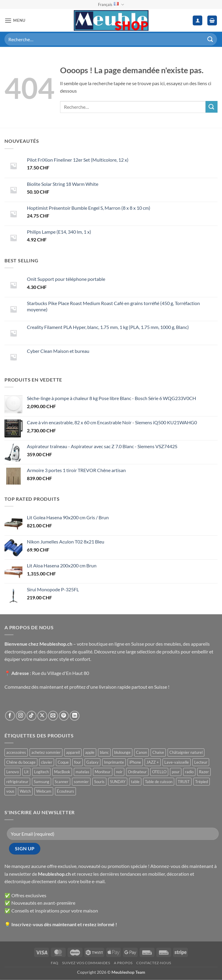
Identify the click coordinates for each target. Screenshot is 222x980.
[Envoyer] (210, 39)
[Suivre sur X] (42, 716)
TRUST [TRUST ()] (184, 782)
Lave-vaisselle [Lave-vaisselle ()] (177, 762)
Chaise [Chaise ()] (158, 752)
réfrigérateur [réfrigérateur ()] (17, 782)
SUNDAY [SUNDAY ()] (118, 782)
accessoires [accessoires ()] (16, 752)
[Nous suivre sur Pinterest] (64, 716)
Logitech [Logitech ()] (41, 772)
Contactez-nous (154, 963)
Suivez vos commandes (86, 963)
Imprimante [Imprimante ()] (114, 762)
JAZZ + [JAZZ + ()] (153, 762)
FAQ (55, 963)
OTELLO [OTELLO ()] (159, 772)
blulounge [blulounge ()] (122, 752)
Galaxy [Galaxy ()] (92, 762)
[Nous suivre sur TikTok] (32, 716)
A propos (123, 963)
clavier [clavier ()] (47, 762)
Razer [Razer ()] (204, 772)
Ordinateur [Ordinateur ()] (137, 772)
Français (111, 5)
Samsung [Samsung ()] (42, 782)
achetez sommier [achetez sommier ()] (46, 752)
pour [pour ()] (176, 772)
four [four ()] (78, 762)
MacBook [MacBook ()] (62, 772)
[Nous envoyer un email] (53, 716)
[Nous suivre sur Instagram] (21, 716)
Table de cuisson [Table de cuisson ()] (159, 782)
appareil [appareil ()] (73, 752)
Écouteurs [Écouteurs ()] (65, 791)
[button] (15, 20)
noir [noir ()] (119, 772)
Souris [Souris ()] (99, 782)
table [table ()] (135, 782)
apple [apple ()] (90, 752)
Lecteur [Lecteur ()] (201, 762)
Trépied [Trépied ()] (202, 782)
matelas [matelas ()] (82, 772)
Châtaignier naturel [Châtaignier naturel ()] (186, 752)
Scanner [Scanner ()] (62, 782)
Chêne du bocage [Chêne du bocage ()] (21, 762)
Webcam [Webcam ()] (44, 791)
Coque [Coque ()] (63, 762)
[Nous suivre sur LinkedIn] (75, 716)
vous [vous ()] (10, 791)
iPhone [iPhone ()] (135, 762)
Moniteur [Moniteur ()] (103, 772)
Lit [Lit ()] (26, 772)
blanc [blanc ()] (104, 752)
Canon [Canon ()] (141, 752)
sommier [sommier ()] (81, 782)
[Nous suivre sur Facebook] (10, 716)
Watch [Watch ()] (25, 791)
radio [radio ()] (189, 772)
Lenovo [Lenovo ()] (13, 772)
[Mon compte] (197, 20)
